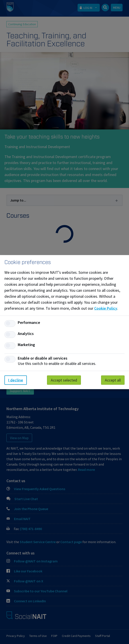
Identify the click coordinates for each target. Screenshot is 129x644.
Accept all (113, 380)
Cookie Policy (106, 308)
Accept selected (64, 380)
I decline (16, 380)
